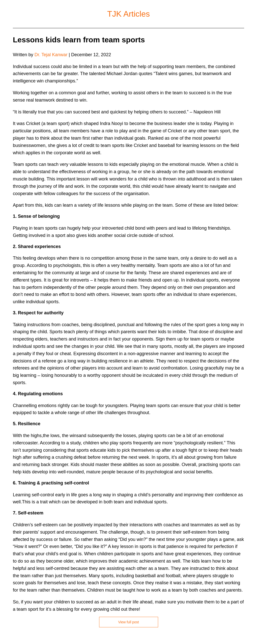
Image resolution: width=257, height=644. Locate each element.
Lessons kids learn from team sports (79, 40)
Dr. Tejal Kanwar (51, 55)
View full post (128, 622)
